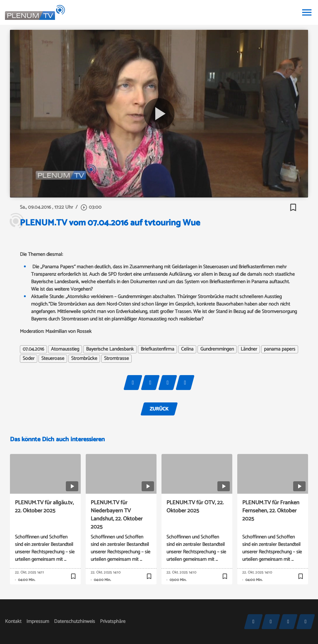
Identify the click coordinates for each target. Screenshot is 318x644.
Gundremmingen (217, 349)
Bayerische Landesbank (110, 349)
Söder (29, 359)
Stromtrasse (116, 359)
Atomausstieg (65, 349)
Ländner (249, 349)
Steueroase (53, 359)
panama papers (280, 349)
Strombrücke (84, 359)
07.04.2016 (33, 349)
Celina (187, 349)
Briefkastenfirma (157, 349)
